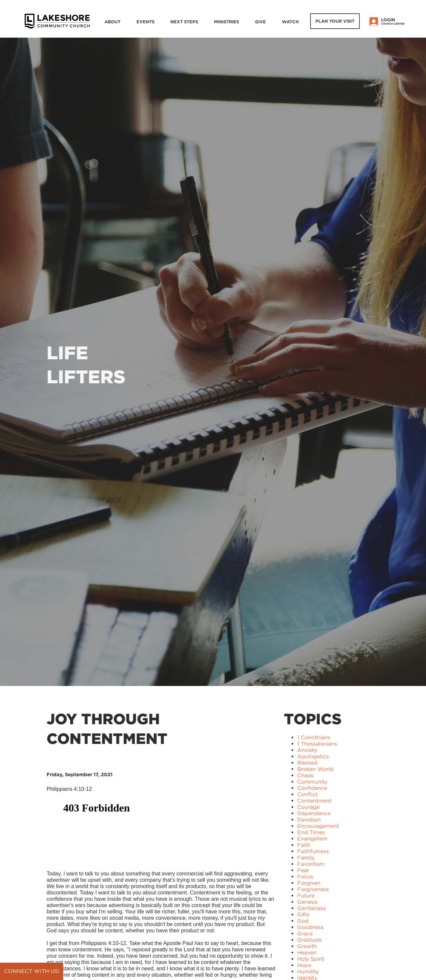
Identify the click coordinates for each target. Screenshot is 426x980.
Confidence (312, 788)
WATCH (290, 22)
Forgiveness (313, 889)
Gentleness (312, 908)
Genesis (307, 902)
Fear (303, 870)
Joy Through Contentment (107, 729)
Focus (305, 877)
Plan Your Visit (335, 21)
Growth (307, 946)
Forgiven (309, 883)
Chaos (305, 775)
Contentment (314, 801)
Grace (305, 934)
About (112, 22)
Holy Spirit (311, 959)
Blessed (307, 763)
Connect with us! (32, 971)
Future (306, 896)
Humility (308, 972)
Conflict (307, 794)
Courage (308, 807)
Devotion (309, 820)
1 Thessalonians (317, 744)
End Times (311, 832)
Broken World (315, 769)
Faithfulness (313, 851)
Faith (304, 845)
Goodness (310, 927)
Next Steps (184, 22)
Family (306, 858)
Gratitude (310, 940)
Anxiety (307, 750)
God (303, 921)
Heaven (307, 953)
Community (312, 782)
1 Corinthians (314, 737)
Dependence (314, 813)
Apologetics (313, 756)
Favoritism (311, 864)
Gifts (303, 915)
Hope (304, 965)
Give (260, 22)
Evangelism (312, 839)
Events (145, 22)
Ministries (226, 22)
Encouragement (318, 826)
